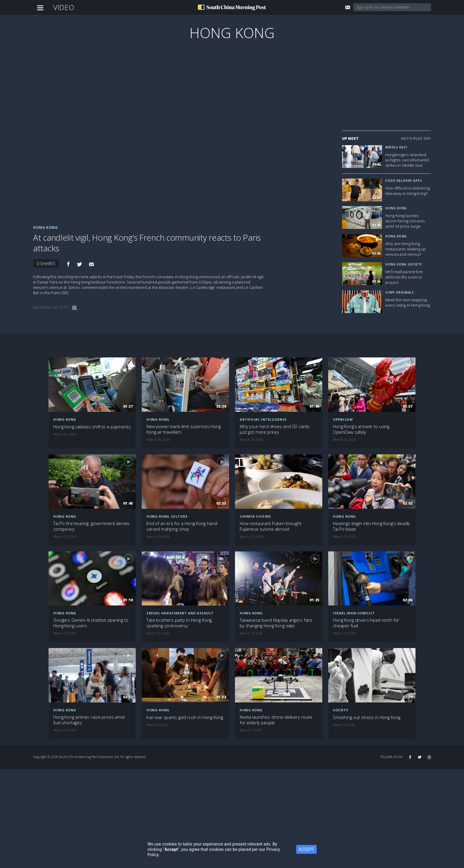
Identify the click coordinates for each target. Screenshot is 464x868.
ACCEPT (306, 849)
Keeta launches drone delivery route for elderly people (276, 720)
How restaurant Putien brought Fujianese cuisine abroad (271, 526)
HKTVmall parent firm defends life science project (404, 277)
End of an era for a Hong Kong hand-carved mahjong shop (182, 526)
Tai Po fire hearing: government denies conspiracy (91, 526)
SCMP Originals (399, 292)
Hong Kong (232, 33)
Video (64, 7)
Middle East (396, 147)
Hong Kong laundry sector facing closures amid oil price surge (405, 221)
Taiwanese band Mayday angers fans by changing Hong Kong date (276, 623)
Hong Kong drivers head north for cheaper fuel (366, 623)
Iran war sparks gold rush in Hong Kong (185, 717)
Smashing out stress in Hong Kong (367, 717)
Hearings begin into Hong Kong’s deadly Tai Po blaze (371, 526)
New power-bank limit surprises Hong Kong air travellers (184, 429)
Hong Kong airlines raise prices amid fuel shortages (89, 720)
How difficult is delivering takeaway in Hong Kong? (407, 191)
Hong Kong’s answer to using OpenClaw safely (361, 429)
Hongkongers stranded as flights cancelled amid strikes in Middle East (407, 160)
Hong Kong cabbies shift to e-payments (92, 427)
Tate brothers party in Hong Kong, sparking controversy (179, 623)
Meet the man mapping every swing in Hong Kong (408, 302)
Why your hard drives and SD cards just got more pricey (275, 429)
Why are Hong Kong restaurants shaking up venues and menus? (406, 249)
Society (341, 710)
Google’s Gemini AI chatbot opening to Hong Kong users (91, 623)
